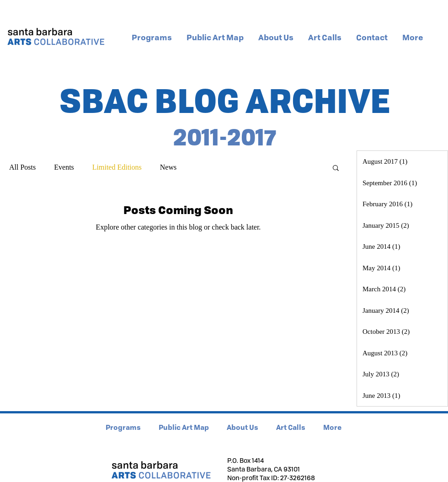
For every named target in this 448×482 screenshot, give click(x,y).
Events (64, 167)
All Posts (22, 167)
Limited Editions (117, 167)
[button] (336, 169)
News (168, 167)
